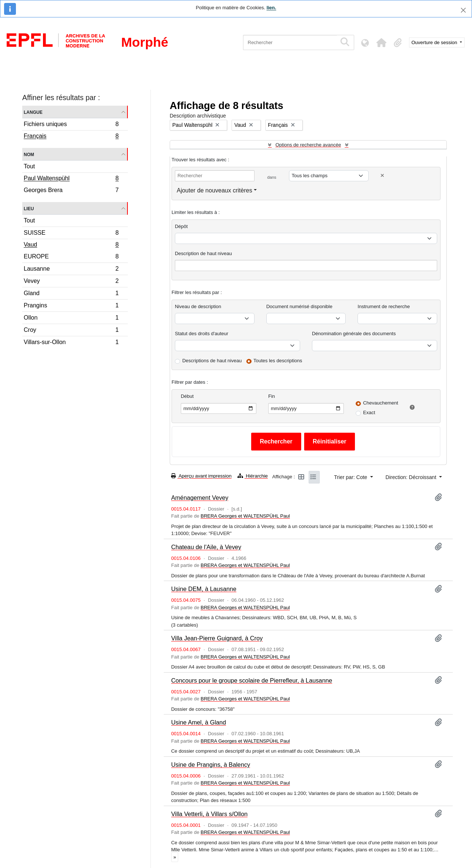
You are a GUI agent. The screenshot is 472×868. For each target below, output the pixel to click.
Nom (29, 154)
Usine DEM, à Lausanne (204, 589)
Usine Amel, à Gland (199, 722)
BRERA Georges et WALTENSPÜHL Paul (245, 516)
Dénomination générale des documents (354, 334)
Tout (29, 166)
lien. (271, 8)
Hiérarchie (253, 476)
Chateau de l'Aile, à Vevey (206, 547)
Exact (369, 412)
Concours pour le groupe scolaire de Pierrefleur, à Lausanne (252, 680)
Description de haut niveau (203, 253)
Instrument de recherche (384, 306)
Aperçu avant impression (201, 476)
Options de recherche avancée (308, 145)
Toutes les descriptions (278, 361)
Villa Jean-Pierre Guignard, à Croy (217, 638)
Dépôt (181, 226)
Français (71, 137)
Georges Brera (71, 191)
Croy (71, 331)
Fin (272, 396)
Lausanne (71, 270)
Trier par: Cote (351, 477)
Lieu (29, 208)
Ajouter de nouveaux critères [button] (215, 190)
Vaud (71, 245)
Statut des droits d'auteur (202, 334)
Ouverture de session (435, 42)
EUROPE (71, 258)
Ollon (71, 319)
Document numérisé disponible (299, 306)
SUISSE (71, 234)
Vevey (71, 282)
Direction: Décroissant (412, 477)
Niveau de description (198, 306)
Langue (33, 112)
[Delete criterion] (382, 176)
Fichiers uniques (71, 125)
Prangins (71, 306)
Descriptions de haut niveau (212, 361)
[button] (382, 43)
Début (187, 396)
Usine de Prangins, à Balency (211, 765)
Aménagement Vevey (200, 498)
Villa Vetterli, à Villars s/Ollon (209, 814)
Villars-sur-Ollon (71, 343)
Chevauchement (381, 403)
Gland (71, 294)
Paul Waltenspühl (71, 179)
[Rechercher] (290, 42)
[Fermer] (463, 10)
